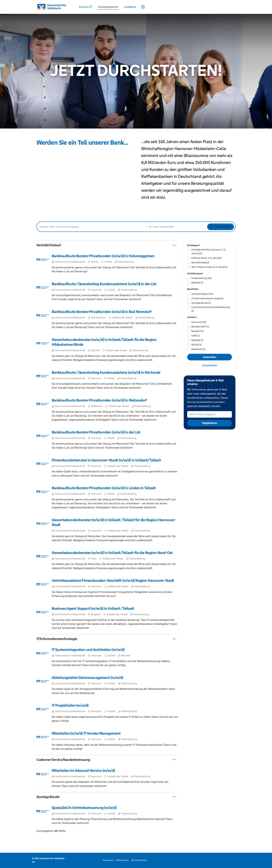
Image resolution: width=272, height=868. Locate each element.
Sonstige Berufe (201, 303)
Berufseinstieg (200, 263)
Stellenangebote (108, 7)
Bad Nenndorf (200, 327)
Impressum (108, 860)
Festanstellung (201, 278)
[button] (107, 245)
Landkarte (130, 7)
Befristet (197, 283)
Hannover (199, 322)
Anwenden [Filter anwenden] (210, 357)
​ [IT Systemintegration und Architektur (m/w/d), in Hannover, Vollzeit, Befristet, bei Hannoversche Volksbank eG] (107, 657)
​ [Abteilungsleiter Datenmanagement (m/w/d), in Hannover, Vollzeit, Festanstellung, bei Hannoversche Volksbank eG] (107, 685)
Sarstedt (197, 340)
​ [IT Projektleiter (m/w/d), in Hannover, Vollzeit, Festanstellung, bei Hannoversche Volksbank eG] (107, 713)
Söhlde (196, 345)
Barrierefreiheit (139, 860)
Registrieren (210, 423)
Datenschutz (122, 860)
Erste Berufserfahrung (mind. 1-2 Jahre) (209, 251)
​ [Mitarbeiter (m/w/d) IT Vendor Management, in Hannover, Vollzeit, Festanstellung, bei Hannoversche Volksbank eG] (107, 741)
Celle (195, 336)
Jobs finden (220, 227)
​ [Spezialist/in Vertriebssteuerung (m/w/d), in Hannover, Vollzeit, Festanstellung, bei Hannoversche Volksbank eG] (107, 815)
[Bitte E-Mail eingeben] (210, 414)
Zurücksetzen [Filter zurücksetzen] (210, 365)
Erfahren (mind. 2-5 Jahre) (206, 258)
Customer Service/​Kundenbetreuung (211, 309)
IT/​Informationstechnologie (207, 298)
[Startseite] (54, 7)
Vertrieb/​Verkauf (202, 294)
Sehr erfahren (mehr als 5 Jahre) (209, 267)
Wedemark (198, 349)
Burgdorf (198, 331)
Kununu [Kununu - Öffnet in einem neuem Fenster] (86, 7)
